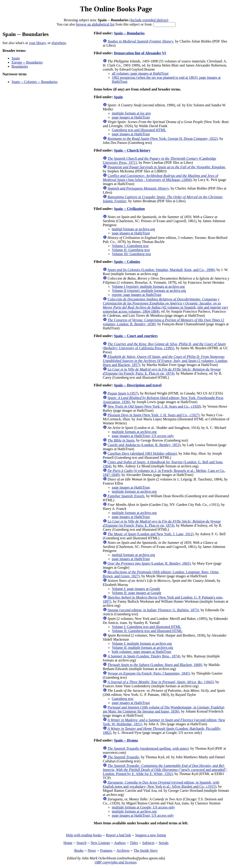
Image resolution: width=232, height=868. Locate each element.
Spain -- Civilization (129, 209)
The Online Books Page (116, 9)
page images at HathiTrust (131, 117)
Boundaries (20, 66)
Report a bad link (118, 835)
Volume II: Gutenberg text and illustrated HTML (147, 631)
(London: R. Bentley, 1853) (144, 445)
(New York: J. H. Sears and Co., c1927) (154, 415)
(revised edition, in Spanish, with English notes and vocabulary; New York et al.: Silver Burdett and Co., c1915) (161, 784)
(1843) (161, 682)
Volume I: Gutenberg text (130, 246)
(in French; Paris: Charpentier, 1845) (149, 673)
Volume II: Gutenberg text (131, 250)
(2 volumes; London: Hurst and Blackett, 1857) (165, 361)
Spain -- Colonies (127, 262)
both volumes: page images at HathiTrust (142, 652)
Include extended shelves (149, 20)
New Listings (100, 843)
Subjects (148, 843)
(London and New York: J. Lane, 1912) (151, 534)
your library (37, 43)
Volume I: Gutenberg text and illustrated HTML (147, 627)
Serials (164, 843)
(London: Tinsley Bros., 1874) (144, 656)
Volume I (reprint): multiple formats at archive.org (148, 287)
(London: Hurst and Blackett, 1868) (155, 665)
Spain (16, 58)
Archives (123, 850)
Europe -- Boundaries (27, 62)
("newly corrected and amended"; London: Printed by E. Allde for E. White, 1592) (165, 770)
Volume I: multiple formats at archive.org (142, 643)
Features (106, 850)
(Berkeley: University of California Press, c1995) (164, 346)
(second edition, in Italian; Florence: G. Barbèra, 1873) (153, 610)
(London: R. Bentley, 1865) (149, 563)
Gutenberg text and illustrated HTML (139, 130)
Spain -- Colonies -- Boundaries (35, 82)
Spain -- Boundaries (129, 33)
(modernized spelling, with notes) (148, 748)
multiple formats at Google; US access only (143, 807)
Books (79, 850)
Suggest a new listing (151, 835)
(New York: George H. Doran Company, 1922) (163, 139)
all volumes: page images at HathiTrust (140, 73)
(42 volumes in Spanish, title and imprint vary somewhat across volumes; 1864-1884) (166, 305)
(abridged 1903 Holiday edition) (142, 453)
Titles (134, 843)
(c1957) (123, 393)
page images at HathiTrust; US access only (143, 436)
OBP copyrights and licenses (115, 862)
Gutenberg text (123, 699)
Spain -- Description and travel (138, 385)
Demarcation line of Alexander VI (140, 53)
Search (82, 843)
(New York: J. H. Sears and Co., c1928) (154, 406)
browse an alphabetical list (95, 24)
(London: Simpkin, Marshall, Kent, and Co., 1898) (161, 270)
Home (68, 843)
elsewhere (59, 43)
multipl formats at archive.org (134, 229)
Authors (120, 843)
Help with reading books (84, 835)
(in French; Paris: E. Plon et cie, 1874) (162, 371)
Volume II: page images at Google (137, 593)
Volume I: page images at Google (136, 589)
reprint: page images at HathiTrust (137, 295)
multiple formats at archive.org (134, 432)
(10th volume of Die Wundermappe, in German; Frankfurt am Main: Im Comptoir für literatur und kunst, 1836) (164, 709)
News (92, 850)
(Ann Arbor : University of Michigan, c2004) (161, 178)
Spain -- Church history (132, 150)
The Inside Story (146, 850)
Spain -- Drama (126, 740)
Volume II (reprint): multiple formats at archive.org (149, 291)
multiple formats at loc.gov (131, 113)
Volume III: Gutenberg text (131, 254)
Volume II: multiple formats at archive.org (142, 648)
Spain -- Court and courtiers (136, 336)
